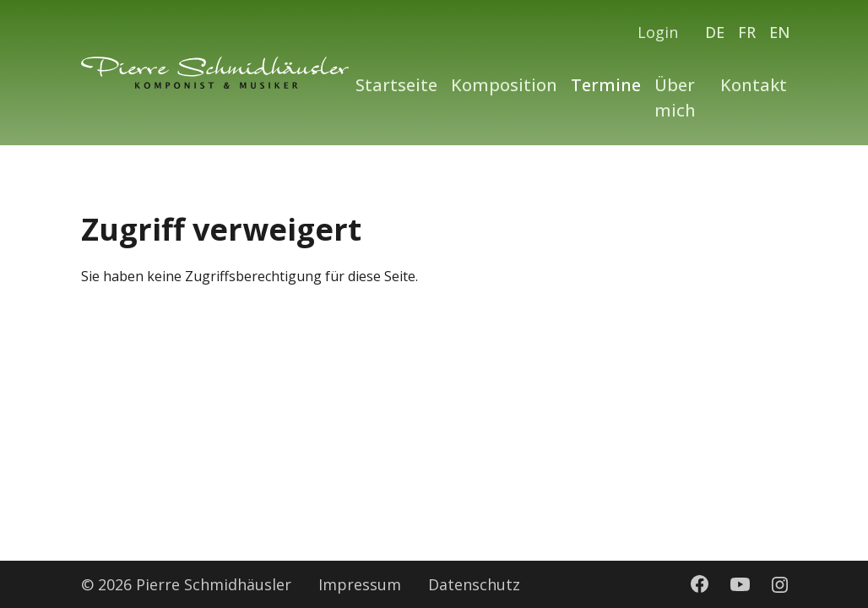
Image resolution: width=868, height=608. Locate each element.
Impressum (360, 584)
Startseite (396, 85)
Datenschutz (474, 584)
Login (658, 32)
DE (715, 32)
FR (747, 32)
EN (780, 32)
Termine (606, 85)
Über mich (675, 98)
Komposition (504, 85)
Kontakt (754, 85)
